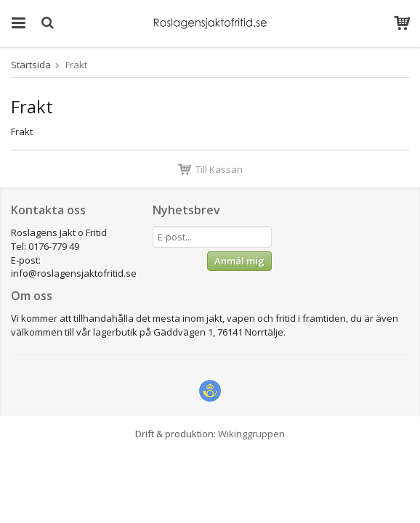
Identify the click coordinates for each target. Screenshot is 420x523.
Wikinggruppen (251, 434)
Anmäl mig (239, 261)
